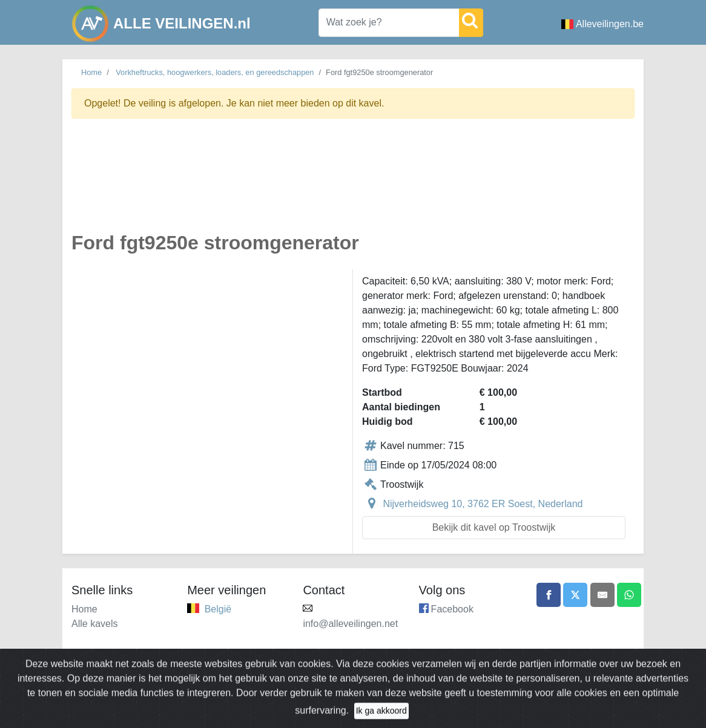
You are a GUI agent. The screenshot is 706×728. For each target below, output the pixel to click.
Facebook (452, 609)
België (218, 609)
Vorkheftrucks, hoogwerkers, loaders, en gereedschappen (215, 72)
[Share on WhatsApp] (629, 595)
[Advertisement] (353, 182)
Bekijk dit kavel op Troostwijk (494, 527)
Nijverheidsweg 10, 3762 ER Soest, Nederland (483, 504)
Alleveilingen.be (602, 24)
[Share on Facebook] (549, 595)
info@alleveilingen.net (350, 624)
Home (91, 72)
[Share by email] (602, 595)
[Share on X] (575, 595)
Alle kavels (94, 624)
